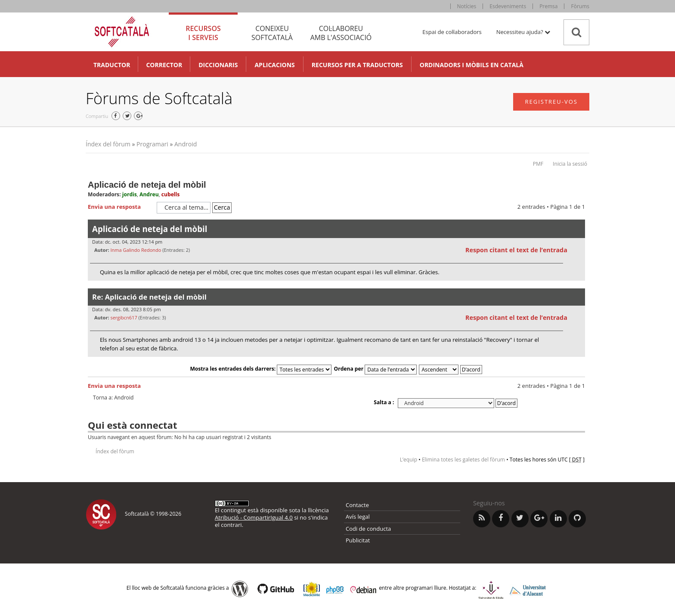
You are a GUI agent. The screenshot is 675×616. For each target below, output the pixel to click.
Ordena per (376, 369)
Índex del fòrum (108, 144)
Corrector (164, 65)
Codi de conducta (368, 529)
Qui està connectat (132, 425)
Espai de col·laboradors (452, 32)
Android (186, 144)
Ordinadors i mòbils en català (472, 65)
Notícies (467, 6)
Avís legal (358, 517)
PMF (538, 164)
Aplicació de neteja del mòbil (147, 185)
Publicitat (358, 540)
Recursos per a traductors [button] (357, 65)
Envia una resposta (120, 207)
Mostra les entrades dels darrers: (261, 369)
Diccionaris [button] (218, 65)
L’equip (409, 460)
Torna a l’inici (578, 286)
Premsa (548, 6)
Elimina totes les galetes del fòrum (463, 460)
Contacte (357, 505)
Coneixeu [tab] (272, 33)
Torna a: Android (113, 398)
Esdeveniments (508, 6)
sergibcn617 (124, 317)
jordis (130, 194)
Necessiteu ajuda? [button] (523, 32)
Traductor (112, 65)
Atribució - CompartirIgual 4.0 (254, 517)
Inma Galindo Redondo (136, 250)
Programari (152, 144)
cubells (170, 194)
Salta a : (384, 402)
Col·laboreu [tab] (341, 33)
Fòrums (580, 6)
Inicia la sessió (570, 164)
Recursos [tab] (203, 33)
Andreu (149, 194)
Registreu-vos (551, 102)
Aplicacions (274, 65)
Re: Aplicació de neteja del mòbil (149, 297)
